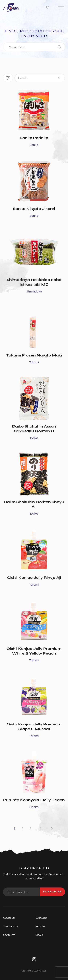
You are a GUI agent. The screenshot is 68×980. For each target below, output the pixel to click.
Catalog (41, 918)
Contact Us (10, 927)
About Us (9, 918)
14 (41, 828)
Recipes (41, 927)
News (39, 935)
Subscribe (52, 892)
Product (9, 935)
